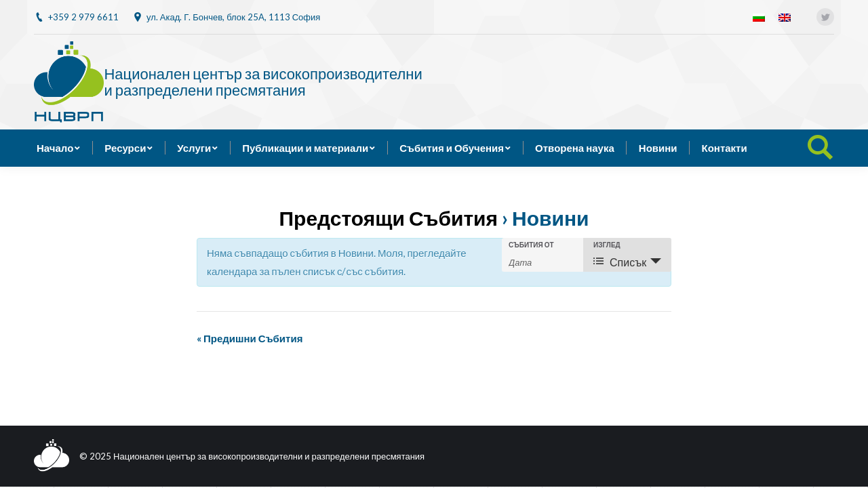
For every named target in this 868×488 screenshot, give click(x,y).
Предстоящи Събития (389, 218)
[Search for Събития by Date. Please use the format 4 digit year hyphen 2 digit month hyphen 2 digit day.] (542, 261)
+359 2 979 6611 (83, 17)
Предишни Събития (250, 338)
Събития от (531, 245)
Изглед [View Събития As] (607, 245)
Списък (620, 262)
